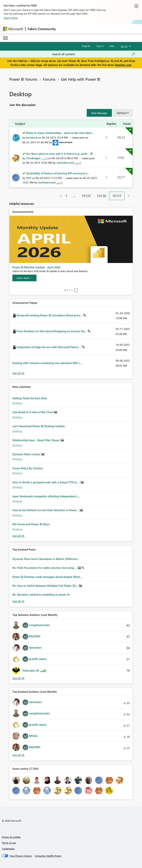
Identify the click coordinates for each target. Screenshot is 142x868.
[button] (99, 113)
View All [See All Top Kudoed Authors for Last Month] (18, 755)
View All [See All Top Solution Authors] (18, 678)
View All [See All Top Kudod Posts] (18, 601)
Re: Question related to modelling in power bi (41, 594)
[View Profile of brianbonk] (32, 137)
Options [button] (121, 113)
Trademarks (8, 849)
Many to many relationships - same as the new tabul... (60, 133)
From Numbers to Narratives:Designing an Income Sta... (52, 331)
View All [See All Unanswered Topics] (18, 373)
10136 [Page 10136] (102, 196)
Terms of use (9, 843)
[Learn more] (24, 278)
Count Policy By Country (28, 468)
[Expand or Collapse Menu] (5, 38)
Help (112, 46)
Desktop (17, 403)
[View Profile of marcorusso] (66, 142)
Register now (123, 65)
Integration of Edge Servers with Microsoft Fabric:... (49, 347)
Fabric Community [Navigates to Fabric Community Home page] (42, 29)
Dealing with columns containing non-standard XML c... (47, 363)
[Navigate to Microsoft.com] (13, 29)
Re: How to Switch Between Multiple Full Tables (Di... (46, 586)
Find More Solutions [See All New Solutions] (18, 536)
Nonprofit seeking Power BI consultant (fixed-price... (50, 315)
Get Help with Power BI (81, 79)
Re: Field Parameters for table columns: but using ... (45, 568)
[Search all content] (94, 54)
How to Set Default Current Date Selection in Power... (46, 510)
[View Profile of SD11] (29, 178)
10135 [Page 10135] (86, 196)
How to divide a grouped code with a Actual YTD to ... (47, 482)
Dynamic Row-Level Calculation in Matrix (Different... (46, 559)
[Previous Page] (59, 196)
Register (86, 46)
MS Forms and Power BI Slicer (31, 524)
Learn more (11, 18)
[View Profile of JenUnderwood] (65, 163)
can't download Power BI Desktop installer (39, 426)
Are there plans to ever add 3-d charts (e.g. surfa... (58, 154)
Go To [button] (124, 46)
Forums (49, 79)
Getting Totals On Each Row (30, 398)
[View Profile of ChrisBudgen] (33, 158)
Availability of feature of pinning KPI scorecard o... (58, 173)
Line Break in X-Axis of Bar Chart (33, 412)
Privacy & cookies (11, 837)
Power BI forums (23, 79)
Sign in (100, 46)
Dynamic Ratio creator (27, 454)
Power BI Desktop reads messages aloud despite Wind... (47, 577)
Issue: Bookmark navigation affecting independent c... (46, 496)
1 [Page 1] (66, 196)
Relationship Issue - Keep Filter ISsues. (37, 440)
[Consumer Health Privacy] (48, 856)
